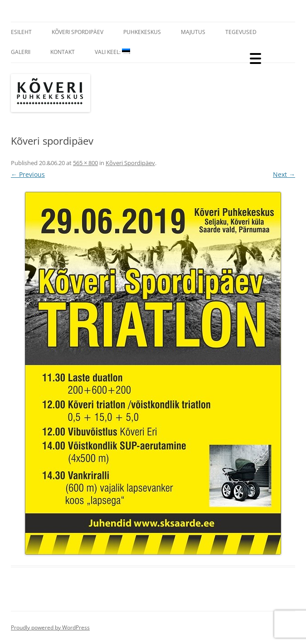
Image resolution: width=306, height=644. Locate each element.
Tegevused (241, 32)
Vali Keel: (112, 52)
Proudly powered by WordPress (50, 627)
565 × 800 (85, 163)
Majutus (193, 32)
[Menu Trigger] (255, 58)
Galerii (21, 52)
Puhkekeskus (142, 32)
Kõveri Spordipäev (78, 32)
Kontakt (63, 52)
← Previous (28, 174)
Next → (284, 174)
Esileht (21, 32)
